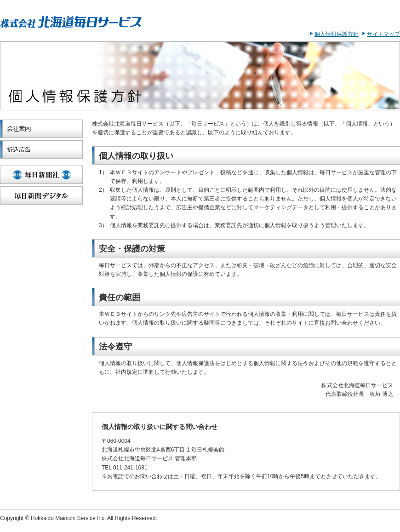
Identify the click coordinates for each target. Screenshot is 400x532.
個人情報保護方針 (337, 34)
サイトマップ (383, 34)
